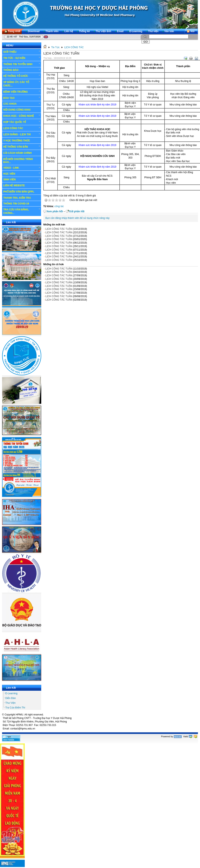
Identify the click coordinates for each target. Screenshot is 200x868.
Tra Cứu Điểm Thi (15, 708)
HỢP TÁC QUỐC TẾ (22, 122)
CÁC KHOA (22, 104)
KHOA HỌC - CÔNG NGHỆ (22, 116)
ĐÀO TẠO (22, 98)
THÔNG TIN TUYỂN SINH (22, 64)
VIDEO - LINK (22, 168)
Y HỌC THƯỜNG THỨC (17, 141)
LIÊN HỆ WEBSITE (14, 185)
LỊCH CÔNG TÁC (22, 128)
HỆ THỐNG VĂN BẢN (22, 147)
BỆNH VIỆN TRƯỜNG (22, 92)
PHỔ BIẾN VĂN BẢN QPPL (19, 192)
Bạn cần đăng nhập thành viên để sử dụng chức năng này (77, 218)
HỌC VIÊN (22, 174)
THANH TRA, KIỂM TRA (17, 198)
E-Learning (11, 693)
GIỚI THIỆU (22, 52)
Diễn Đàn (11, 698)
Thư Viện (10, 703)
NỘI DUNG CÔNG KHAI (17, 110)
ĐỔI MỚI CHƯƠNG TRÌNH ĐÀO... (18, 161)
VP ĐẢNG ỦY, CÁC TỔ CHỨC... (22, 84)
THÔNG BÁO (22, 70)
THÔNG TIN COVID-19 (16, 204)
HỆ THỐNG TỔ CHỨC (22, 76)
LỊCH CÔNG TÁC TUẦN (59, 229)
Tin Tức (55, 47)
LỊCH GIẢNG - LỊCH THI (22, 134)
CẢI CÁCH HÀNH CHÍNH (17, 153)
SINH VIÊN (22, 180)
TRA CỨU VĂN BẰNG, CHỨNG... (22, 211)
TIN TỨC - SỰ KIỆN (22, 58)
